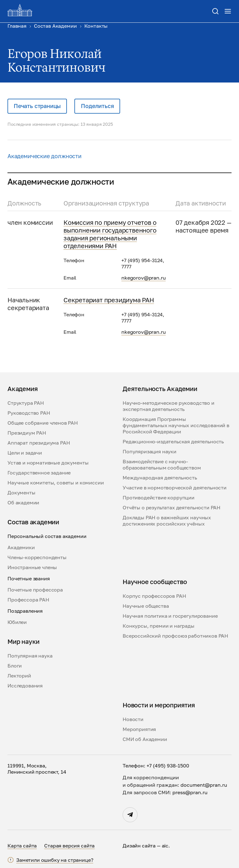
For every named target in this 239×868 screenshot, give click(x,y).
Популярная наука (30, 656)
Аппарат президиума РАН (39, 443)
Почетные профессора (35, 590)
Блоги (15, 666)
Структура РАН (26, 403)
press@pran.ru (190, 792)
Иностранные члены (32, 567)
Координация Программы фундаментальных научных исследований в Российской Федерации (176, 425)
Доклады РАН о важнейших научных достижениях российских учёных (167, 521)
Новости (133, 719)
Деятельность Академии (160, 389)
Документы (21, 493)
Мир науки (23, 641)
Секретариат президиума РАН (109, 300)
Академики (21, 547)
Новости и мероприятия (159, 705)
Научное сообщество (155, 582)
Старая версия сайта (69, 846)
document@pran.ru (204, 785)
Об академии (23, 502)
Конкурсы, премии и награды (159, 626)
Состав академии (33, 522)
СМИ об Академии (145, 739)
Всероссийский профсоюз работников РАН (175, 636)
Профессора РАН (28, 600)
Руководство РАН (29, 413)
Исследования (25, 686)
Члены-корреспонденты (37, 557)
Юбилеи (17, 622)
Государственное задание (39, 473)
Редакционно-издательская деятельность (173, 441)
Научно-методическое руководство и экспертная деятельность (169, 406)
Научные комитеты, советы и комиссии (56, 483)
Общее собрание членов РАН (43, 423)
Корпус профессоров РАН (154, 596)
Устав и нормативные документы (48, 463)
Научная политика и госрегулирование (170, 616)
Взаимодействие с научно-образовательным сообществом (162, 465)
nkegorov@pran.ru (143, 278)
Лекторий (19, 676)
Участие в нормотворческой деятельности (175, 488)
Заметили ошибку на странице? (55, 860)
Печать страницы (37, 106)
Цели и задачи (25, 453)
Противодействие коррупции (159, 498)
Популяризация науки (150, 451)
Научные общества (146, 606)
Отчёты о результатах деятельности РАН (171, 507)
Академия (23, 389)
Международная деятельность (160, 478)
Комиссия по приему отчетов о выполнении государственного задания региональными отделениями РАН (110, 234)
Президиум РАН (27, 433)
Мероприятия (139, 729)
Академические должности (45, 156)
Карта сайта (22, 846)
